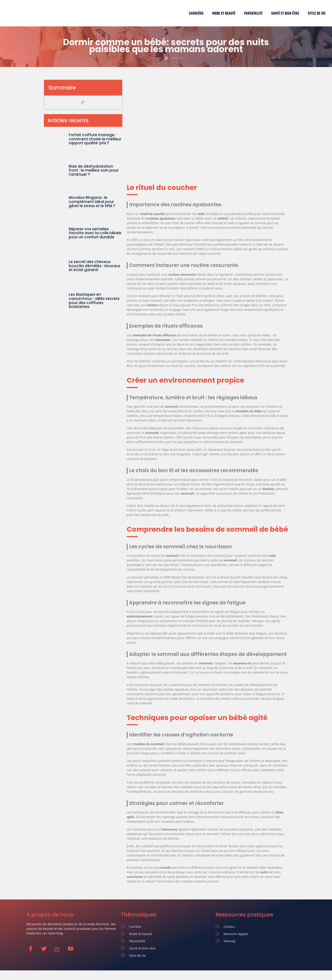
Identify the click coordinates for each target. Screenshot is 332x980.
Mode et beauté (224, 13)
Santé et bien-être (285, 13)
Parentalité (253, 13)
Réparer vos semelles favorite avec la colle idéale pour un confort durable (95, 233)
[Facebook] (33, 949)
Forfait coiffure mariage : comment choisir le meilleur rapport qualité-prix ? (95, 139)
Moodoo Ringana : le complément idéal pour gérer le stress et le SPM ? (92, 202)
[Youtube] (73, 949)
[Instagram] (59, 949)
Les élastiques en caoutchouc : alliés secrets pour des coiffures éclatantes (94, 301)
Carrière (196, 13)
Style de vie (317, 13)
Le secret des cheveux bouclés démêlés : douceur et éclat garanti (94, 266)
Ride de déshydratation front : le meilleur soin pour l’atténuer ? (94, 170)
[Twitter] (46, 949)
